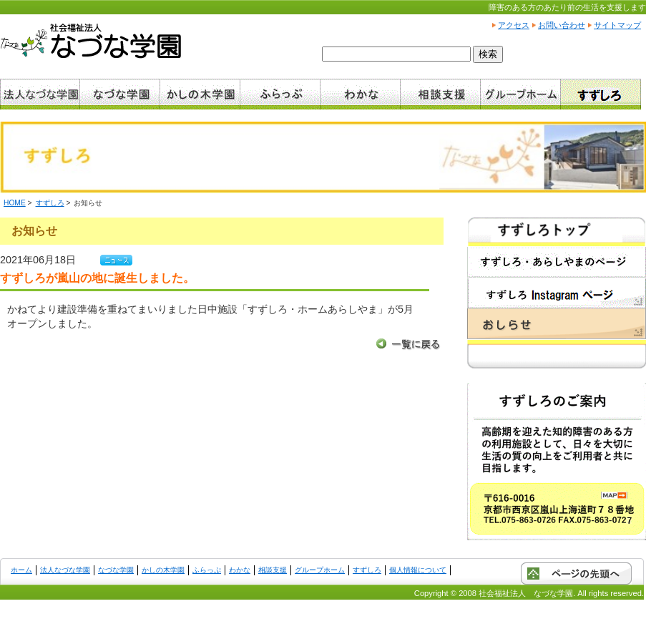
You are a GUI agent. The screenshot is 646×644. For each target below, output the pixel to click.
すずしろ (50, 203)
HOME (15, 203)
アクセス (514, 25)
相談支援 (273, 570)
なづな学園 (116, 570)
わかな (240, 570)
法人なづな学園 (65, 570)
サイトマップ (617, 25)
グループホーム (320, 570)
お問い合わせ (562, 25)
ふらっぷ (207, 570)
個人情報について (418, 570)
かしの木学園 (163, 570)
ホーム (21, 570)
